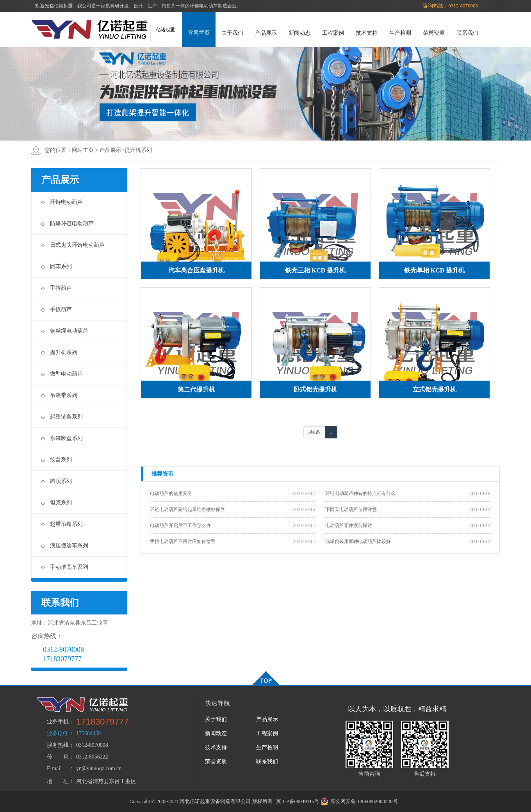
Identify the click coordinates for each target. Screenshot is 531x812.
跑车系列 (57, 266)
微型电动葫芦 (62, 374)
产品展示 (266, 33)
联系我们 (467, 33)
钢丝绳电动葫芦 (65, 331)
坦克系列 (57, 503)
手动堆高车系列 (65, 567)
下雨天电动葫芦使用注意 (351, 509)
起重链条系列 (62, 417)
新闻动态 (299, 33)
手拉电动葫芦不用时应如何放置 (183, 541)
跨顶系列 (57, 481)
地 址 (58, 781)
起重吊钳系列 (62, 524)
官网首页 (199, 33)
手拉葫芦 (57, 288)
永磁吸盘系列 (62, 438)
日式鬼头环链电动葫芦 (73, 245)
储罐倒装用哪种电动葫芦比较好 (358, 541)
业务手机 (58, 722)
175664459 (88, 733)
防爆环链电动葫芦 (68, 223)
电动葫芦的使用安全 (171, 493)
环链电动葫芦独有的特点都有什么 (360, 493)
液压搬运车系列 (65, 546)
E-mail (54, 768)
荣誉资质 (434, 33)
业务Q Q (57, 733)
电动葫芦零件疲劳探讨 (349, 525)
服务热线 (58, 745)
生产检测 (400, 33)
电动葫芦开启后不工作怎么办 (180, 525)
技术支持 (367, 33)
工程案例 (333, 33)
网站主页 (83, 150)
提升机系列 (138, 150)
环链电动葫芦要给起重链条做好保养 (187, 509)
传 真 (58, 757)
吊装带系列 (59, 395)
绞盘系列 (57, 460)
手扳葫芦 (57, 309)
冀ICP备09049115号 (298, 801)
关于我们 (232, 33)
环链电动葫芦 (62, 202)
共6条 (314, 432)
